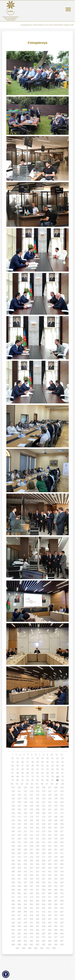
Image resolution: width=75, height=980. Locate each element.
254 (13, 850)
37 (23, 766)
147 (19, 806)
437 (31, 923)
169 (44, 813)
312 (37, 871)
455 (31, 930)
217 (62, 831)
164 (13, 813)
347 (31, 886)
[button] (6, 974)
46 (13, 769)
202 (25, 828)
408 (19, 912)
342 (56, 882)
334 (62, 879)
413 (50, 912)
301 (25, 868)
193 (25, 824)
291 (19, 864)
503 (54, 948)
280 (62, 857)
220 (25, 835)
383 (31, 901)
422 (50, 915)
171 (56, 813)
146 (13, 806)
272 (13, 857)
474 (37, 937)
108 (56, 787)
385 (44, 901)
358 (44, 890)
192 (19, 824)
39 (33, 766)
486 (56, 941)
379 (62, 897)
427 (25, 919)
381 (19, 901)
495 (56, 944)
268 (44, 853)
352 (62, 886)
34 (63, 762)
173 (13, 817)
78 (63, 777)
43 (52, 766)
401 (31, 908)
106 (44, 787)
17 (33, 758)
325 (62, 875)
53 (48, 769)
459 (56, 930)
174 (19, 817)
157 (25, 809)
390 (19, 904)
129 (19, 798)
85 (42, 780)
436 (25, 923)
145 (62, 802)
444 (19, 926)
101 (13, 787)
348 (37, 886)
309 (19, 871)
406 (62, 908)
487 (62, 941)
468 (56, 934)
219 (19, 835)
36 (18, 766)
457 (44, 930)
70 (23, 777)
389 (13, 904)
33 (57, 762)
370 (62, 893)
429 (37, 919)
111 (19, 791)
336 (19, 882)
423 (56, 915)
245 (13, 846)
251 (50, 846)
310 (25, 871)
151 (44, 806)
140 (31, 802)
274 (25, 857)
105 (37, 787)
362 (13, 893)
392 (31, 904)
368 (50, 893)
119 (13, 795)
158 (31, 809)
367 (44, 893)
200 (13, 828)
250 (44, 846)
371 (13, 897)
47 (18, 769)
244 (62, 842)
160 (44, 809)
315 (56, 871)
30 (42, 762)
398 (13, 908)
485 (50, 941)
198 (56, 824)
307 (62, 868)
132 (37, 798)
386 (50, 901)
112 (25, 791)
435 (19, 923)
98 (52, 784)
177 (37, 817)
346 (25, 886)
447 (37, 926)
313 (44, 871)
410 (31, 912)
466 (44, 934)
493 (44, 944)
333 (56, 879)
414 (56, 912)
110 (13, 791)
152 (50, 806)
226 (62, 835)
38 (28, 766)
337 (25, 882)
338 (31, 882)
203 (31, 828)
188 (50, 820)
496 (62, 944)
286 (44, 861)
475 (44, 937)
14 (18, 758)
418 (25, 915)
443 (13, 926)
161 (50, 809)
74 (42, 777)
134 (50, 798)
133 (44, 798)
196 (44, 824)
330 (37, 879)
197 (50, 824)
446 (31, 926)
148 (25, 806)
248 (31, 846)
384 (37, 901)
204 (37, 828)
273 (19, 857)
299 (13, 868)
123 (37, 795)
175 (25, 817)
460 (62, 930)
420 (37, 915)
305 (50, 868)
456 (37, 930)
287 (50, 861)
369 (56, 893)
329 (31, 879)
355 (25, 890)
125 (50, 795)
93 (27, 784)
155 (13, 809)
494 (50, 944)
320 (31, 875)
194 (31, 824)
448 (44, 926)
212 (31, 831)
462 (19, 934)
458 (50, 930)
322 (44, 875)
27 (28, 762)
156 (19, 809)
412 (44, 912)
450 (56, 926)
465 (37, 934)
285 (37, 861)
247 (25, 846)
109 (62, 787)
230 (31, 839)
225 (56, 835)
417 (19, 915)
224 (50, 835)
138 (19, 802)
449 (50, 926)
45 (63, 766)
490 (25, 944)
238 (25, 842)
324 (56, 875)
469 (62, 934)
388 (62, 901)
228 (19, 839)
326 (13, 879)
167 (31, 813)
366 (37, 893)
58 (18, 773)
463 (25, 934)
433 (62, 919)
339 (37, 882)
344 (13, 886)
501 (42, 948)
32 (52, 762)
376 (44, 897)
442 (62, 923)
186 (37, 820)
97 (47, 784)
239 (31, 842)
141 (37, 802)
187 (44, 820)
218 (13, 835)
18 (38, 758)
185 (31, 820)
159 (37, 809)
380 (13, 901)
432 (56, 919)
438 (37, 923)
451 (62, 926)
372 (19, 897)
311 (31, 871)
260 (50, 850)
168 (37, 813)
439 (44, 923)
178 (44, 817)
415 (62, 912)
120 (19, 795)
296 (50, 864)
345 (19, 886)
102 (19, 787)
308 (13, 871)
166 (25, 813)
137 (13, 802)
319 (25, 875)
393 (37, 904)
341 (50, 882)
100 (62, 784)
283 (25, 861)
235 (62, 839)
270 (56, 853)
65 (52, 773)
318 (19, 875)
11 (57, 755)
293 (31, 864)
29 (38, 762)
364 (25, 893)
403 (44, 908)
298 (62, 864)
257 (31, 850)
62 (38, 773)
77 (57, 777)
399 (19, 908)
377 (50, 897)
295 (44, 864)
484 (44, 941)
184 (25, 820)
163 (62, 809)
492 (37, 944)
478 (62, 937)
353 (13, 890)
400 (25, 908)
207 (56, 828)
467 (50, 934)
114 (37, 791)
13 (13, 758)
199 (62, 824)
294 (37, 864)
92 (22, 784)
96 (42, 784)
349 (44, 886)
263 (13, 853)
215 (50, 831)
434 (13, 923)
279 (56, 857)
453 (19, 930)
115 (44, 791)
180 (56, 817)
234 (56, 839)
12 (62, 755)
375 (37, 897)
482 (31, 941)
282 (19, 861)
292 (25, 864)
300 (19, 868)
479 (13, 941)
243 (56, 842)
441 (56, 923)
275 (31, 857)
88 (57, 780)
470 (13, 937)
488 (13, 944)
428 (31, 919)
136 (62, 798)
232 (44, 839)
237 (19, 842)
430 (44, 919)
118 (62, 791)
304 (44, 868)
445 (25, 926)
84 (38, 780)
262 (62, 850)
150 (37, 806)
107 (50, 787)
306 (56, 868)
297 (56, 864)
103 (25, 787)
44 (57, 766)
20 (48, 758)
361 (62, 890)
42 (48, 766)
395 (50, 904)
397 (62, 904)
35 (13, 766)
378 (56, 897)
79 (13, 780)
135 (56, 798)
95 (37, 784)
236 (13, 842)
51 (38, 769)
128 (13, 798)
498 (24, 948)
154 (62, 806)
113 (31, 791)
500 (36, 948)
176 (31, 817)
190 (62, 820)
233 (50, 839)
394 (44, 904)
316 (62, 871)
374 (31, 897)
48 (23, 769)
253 (62, 846)
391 (25, 904)
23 (63, 758)
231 (37, 839)
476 (50, 937)
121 (25, 795)
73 (38, 777)
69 (18, 777)
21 (52, 758)
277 (44, 857)
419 (31, 915)
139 (25, 802)
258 (37, 850)
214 (44, 831)
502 (48, 948)
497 (17, 948)
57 (13, 773)
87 (52, 780)
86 (48, 780)
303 (37, 868)
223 (44, 835)
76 (52, 777)
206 (50, 828)
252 (56, 846)
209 (13, 831)
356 (31, 890)
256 (25, 850)
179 (50, 817)
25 (18, 762)
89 (63, 780)
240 (37, 842)
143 (50, 802)
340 (44, 882)
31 (48, 762)
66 (57, 773)
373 (25, 897)
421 (44, 915)
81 (23, 780)
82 (28, 780)
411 (37, 912)
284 (31, 861)
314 (50, 871)
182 (13, 820)
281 (13, 861)
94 (32, 784)
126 (56, 795)
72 (33, 777)
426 (19, 919)
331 (44, 879)
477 (56, 937)
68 (13, 777)
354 (19, 890)
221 (31, 835)
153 (56, 806)
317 (13, 875)
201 (19, 828)
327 (19, 879)
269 (50, 853)
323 (50, 875)
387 (56, 901)
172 (62, 813)
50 (33, 769)
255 (19, 850)
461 (13, 934)
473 (31, 937)
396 (56, 904)
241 (44, 842)
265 (25, 853)
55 (57, 769)
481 (25, 941)
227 (13, 839)
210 (19, 831)
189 (56, 820)
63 (42, 773)
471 (19, 937)
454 (25, 930)
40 (38, 766)
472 (25, 937)
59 (23, 773)
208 (62, 828)
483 (37, 941)
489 (19, 944)
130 (25, 798)
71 (28, 777)
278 (50, 857)
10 (52, 755)
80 (18, 780)
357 (37, 890)
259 (44, 850)
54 (52, 769)
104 (31, 787)
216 (56, 831)
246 (19, 846)
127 (62, 795)
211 (25, 831)
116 (50, 791)
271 (62, 853)
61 (33, 773)
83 (33, 780)
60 (28, 773)
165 (19, 813)
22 (57, 758)
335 (13, 882)
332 (50, 879)
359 (50, 890)
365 (31, 893)
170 (50, 813)
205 (44, 828)
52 (42, 769)
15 (23, 758)
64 (48, 773)
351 (56, 886)
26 (23, 762)
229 (25, 839)
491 (31, 944)
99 (57, 784)
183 (19, 820)
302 (31, 868)
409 (25, 912)
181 (62, 817)
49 (28, 769)
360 (56, 890)
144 (56, 802)
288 (56, 861)
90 (12, 784)
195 (37, 824)
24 (13, 762)
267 (37, 853)
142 (44, 802)
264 (19, 853)
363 (19, 893)
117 (56, 791)
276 (37, 857)
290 (13, 864)
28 (33, 762)
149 (31, 806)
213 (37, 831)
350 (50, 886)
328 (25, 879)
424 (62, 915)
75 (48, 777)
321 (37, 875)
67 (63, 773)
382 (25, 901)
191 (13, 824)
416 (13, 915)
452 (13, 930)
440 (50, 923)
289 (62, 861)
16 (28, 758)
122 (31, 795)
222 (37, 835)
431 (50, 919)
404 (50, 908)
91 (17, 784)
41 (42, 766)
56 (63, 769)
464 (31, 934)
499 (30, 948)
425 (13, 919)
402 (37, 908)
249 (37, 846)
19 (42, 758)
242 (50, 842)
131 (31, 798)
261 (56, 850)
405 (56, 908)
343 (62, 882)
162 (56, 809)
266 (31, 853)
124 (44, 795)
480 (19, 941)
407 (13, 912)
